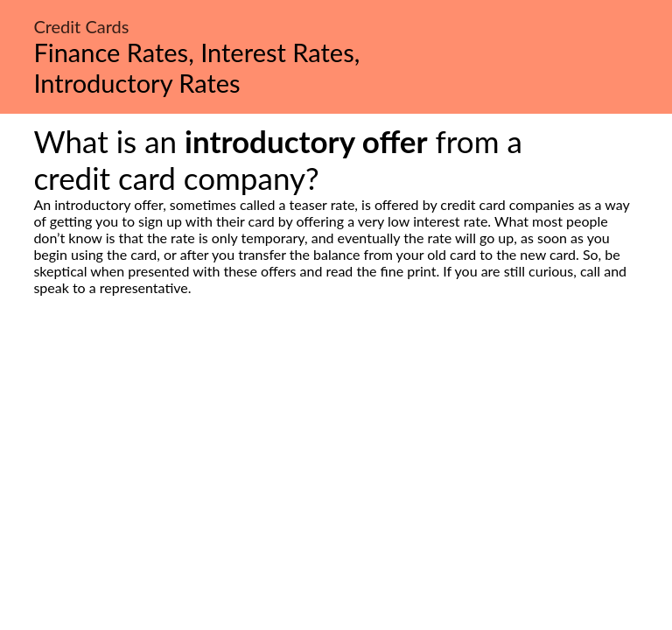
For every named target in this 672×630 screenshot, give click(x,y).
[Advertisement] (336, 460)
